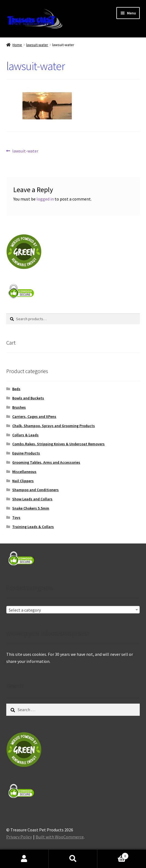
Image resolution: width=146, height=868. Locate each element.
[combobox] (73, 610)
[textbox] (73, 610)
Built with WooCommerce (60, 837)
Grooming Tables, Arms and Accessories (46, 462)
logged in (45, 199)
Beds (16, 389)
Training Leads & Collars (33, 527)
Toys (16, 517)
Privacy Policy (19, 837)
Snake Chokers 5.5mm (31, 508)
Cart (113, 855)
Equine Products (26, 453)
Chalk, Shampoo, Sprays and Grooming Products (54, 426)
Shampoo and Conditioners (35, 490)
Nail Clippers (23, 481)
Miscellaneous (24, 472)
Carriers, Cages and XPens (34, 416)
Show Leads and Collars (32, 499)
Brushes (19, 407)
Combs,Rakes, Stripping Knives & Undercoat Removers (58, 444)
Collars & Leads (25, 435)
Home (17, 45)
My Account (24, 859)
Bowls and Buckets (28, 398)
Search (73, 859)
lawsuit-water (37, 45)
